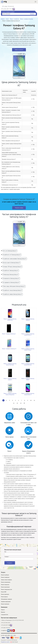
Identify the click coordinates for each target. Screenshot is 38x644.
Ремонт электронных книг (7, 589)
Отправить (10, 563)
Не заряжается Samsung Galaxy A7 (11, 282)
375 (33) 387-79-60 (8, 9)
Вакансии (3, 612)
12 (14, 403)
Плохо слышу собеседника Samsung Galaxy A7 (14, 286)
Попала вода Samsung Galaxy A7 (11, 274)
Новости (3, 610)
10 (31, 400)
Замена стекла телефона (6, 580)
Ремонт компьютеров (6, 582)
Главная (3, 19)
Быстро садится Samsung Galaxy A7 (12, 263)
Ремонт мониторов (5, 604)
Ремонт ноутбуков (5, 575)
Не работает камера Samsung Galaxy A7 (13, 294)
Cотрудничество (5, 615)
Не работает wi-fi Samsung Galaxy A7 (12, 255)
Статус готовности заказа (8, 12)
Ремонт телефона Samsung (26, 19)
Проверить (32, 14)
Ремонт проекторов (5, 587)
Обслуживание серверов (6, 599)
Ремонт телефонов (14, 19)
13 (17, 403)
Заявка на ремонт (19, 50)
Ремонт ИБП (4, 592)
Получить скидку (19, 208)
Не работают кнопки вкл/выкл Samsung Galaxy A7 (15, 259)
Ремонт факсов (4, 597)
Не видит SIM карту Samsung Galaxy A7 (12, 267)
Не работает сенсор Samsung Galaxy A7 (13, 290)
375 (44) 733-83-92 (8, 6)
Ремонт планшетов (5, 585)
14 (21, 403)
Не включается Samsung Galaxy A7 (11, 278)
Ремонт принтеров (5, 594)
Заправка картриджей (6, 602)
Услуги (7, 19)
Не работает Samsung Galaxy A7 (11, 270)
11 (34, 400)
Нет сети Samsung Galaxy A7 (10, 251)
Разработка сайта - (9, 642)
